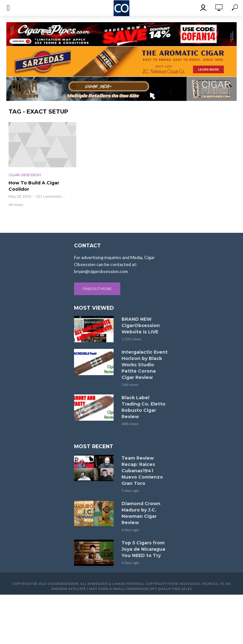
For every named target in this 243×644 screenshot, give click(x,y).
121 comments (49, 196)
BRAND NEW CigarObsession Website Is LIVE (141, 325)
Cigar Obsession (25, 175)
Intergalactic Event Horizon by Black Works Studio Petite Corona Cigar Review (145, 365)
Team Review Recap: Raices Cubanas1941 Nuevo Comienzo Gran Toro (142, 471)
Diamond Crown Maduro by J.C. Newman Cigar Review (141, 513)
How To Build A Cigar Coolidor (34, 186)
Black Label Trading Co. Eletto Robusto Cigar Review (143, 407)
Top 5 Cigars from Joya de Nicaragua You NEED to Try (143, 549)
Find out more (97, 289)
